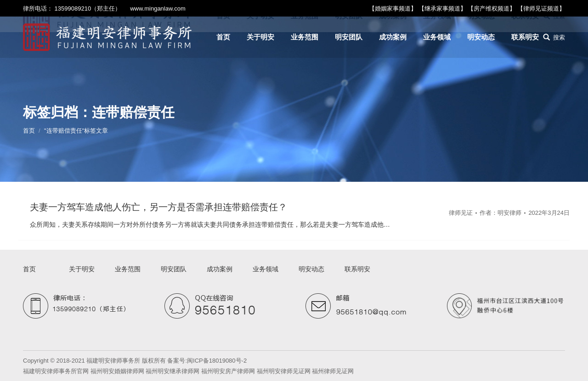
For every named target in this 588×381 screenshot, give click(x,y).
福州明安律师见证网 (284, 371)
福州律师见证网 (333, 371)
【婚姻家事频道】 (393, 8)
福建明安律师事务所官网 (56, 371)
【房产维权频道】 (492, 8)
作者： (500, 213)
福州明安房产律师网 (228, 371)
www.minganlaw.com (158, 8)
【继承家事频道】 (442, 8)
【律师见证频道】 (541, 8)
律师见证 (461, 213)
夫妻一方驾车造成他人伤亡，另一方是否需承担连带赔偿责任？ (158, 207)
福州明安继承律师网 (172, 371)
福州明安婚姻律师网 (117, 371)
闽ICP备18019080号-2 (217, 361)
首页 (29, 131)
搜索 (559, 37)
